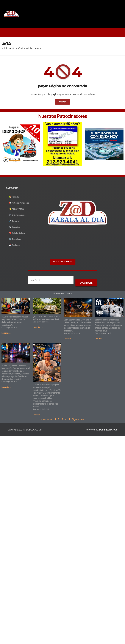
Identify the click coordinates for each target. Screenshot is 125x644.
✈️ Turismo (14, 221)
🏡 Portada (14, 197)
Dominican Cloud (108, 430)
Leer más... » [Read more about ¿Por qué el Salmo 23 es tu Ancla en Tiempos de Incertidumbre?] (38, 327)
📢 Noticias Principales (19, 203)
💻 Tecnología (15, 239)
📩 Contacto (14, 245)
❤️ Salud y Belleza (17, 233)
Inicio (5, 48)
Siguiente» (78, 419)
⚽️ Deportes (14, 227)
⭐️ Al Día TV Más (16, 209)
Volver (63, 102)
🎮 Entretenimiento (17, 215)
